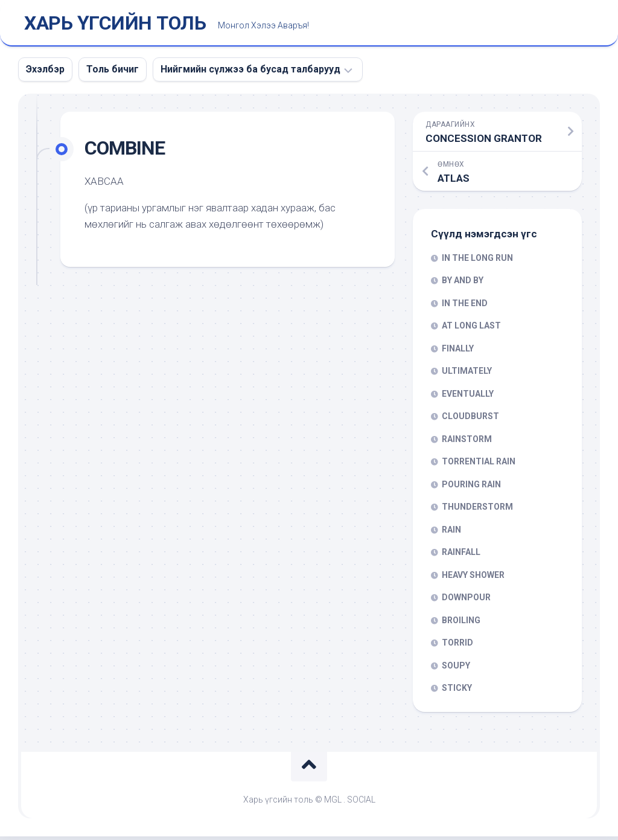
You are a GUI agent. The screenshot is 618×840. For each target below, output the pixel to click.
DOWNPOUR (466, 601)
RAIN (451, 533)
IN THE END (465, 307)
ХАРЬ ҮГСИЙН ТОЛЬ (115, 25)
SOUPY (456, 669)
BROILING (461, 624)
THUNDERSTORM (477, 510)
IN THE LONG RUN (477, 261)
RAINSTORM (467, 443)
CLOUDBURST (470, 420)
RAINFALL (461, 556)
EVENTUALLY (468, 397)
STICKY (457, 691)
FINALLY (458, 352)
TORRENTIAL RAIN (479, 465)
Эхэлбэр (45, 73)
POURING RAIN (471, 488)
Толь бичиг (113, 73)
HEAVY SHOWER (473, 579)
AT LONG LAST (471, 329)
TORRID (457, 646)
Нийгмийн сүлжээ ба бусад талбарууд (250, 73)
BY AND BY (463, 284)
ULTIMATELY (467, 374)
